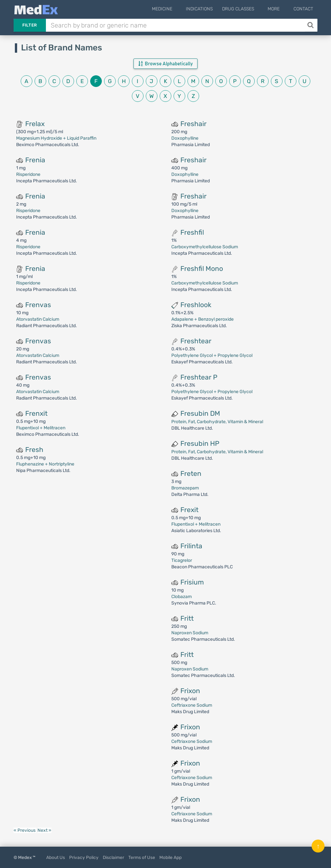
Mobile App (171, 857)
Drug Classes (247, 9)
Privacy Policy (84, 857)
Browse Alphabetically (165, 64)
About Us (56, 857)
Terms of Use (142, 857)
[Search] (311, 25)
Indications (208, 9)
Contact (303, 9)
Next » (44, 830)
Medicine (175, 9)
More (278, 9)
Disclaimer (113, 857)
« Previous (25, 830)
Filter (30, 25)
